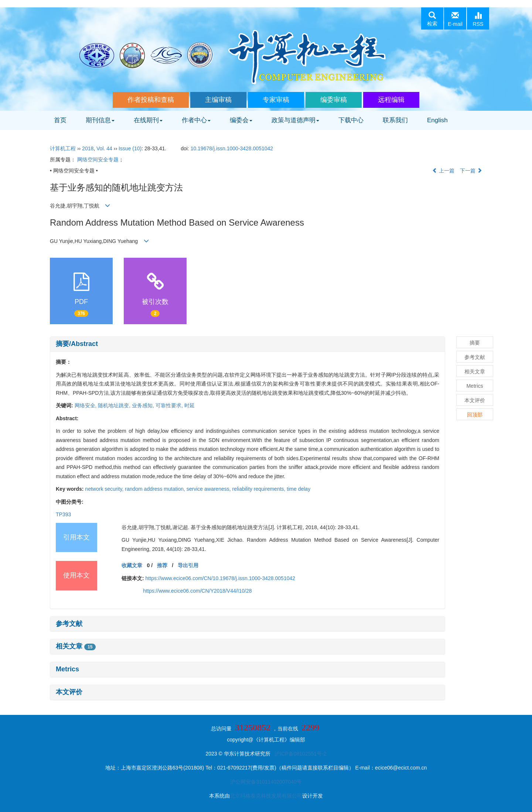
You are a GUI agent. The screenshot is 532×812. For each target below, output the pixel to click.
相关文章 (76, 646)
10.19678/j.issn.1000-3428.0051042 (232, 148)
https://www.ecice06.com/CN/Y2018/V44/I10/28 (197, 591)
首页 (60, 120)
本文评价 (69, 692)
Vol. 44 (104, 148)
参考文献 (69, 624)
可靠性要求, (170, 405)
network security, (105, 489)
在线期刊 (148, 120)
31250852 (253, 727)
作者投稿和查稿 (151, 100)
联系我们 (395, 120)
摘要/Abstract (77, 344)
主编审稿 (218, 100)
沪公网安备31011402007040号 (266, 782)
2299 (310, 727)
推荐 (162, 565)
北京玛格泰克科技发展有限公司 (266, 796)
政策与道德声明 (295, 120)
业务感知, (144, 405)
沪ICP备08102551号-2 (300, 754)
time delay (299, 489)
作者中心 (196, 120)
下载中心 (351, 120)
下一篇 (471, 171)
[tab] (248, 344)
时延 (190, 405)
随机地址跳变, (115, 405)
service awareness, (209, 489)
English (437, 120)
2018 (88, 148)
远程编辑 (391, 100)
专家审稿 (276, 100)
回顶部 (475, 415)
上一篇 (443, 171)
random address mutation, (156, 489)
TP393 (63, 514)
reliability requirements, (260, 489)
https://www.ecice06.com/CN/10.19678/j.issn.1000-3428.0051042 (220, 578)
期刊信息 (100, 120)
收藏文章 (132, 565)
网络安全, (86, 405)
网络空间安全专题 (98, 160)
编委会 (241, 120)
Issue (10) (130, 148)
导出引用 (188, 565)
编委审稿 (334, 100)
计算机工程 (63, 148)
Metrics (67, 669)
